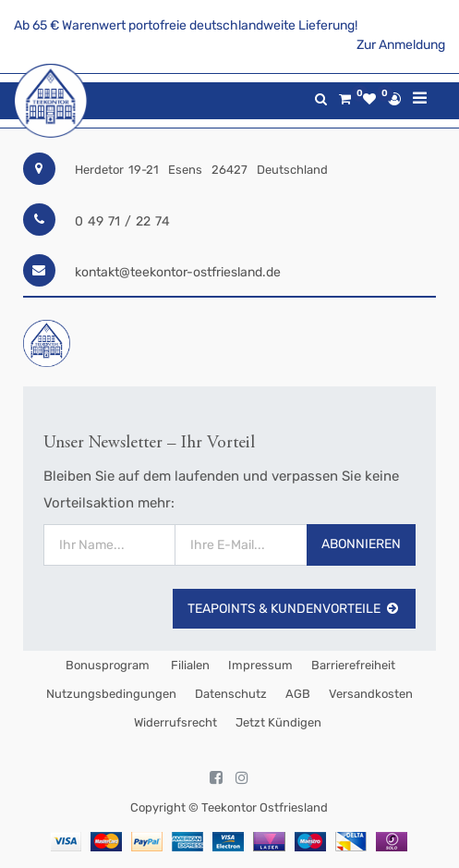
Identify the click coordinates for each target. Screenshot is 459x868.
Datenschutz (231, 694)
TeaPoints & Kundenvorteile (294, 609)
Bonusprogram (106, 665)
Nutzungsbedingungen (111, 694)
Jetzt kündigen (278, 722)
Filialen (189, 665)
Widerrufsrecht (175, 722)
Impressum (260, 665)
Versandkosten (371, 694)
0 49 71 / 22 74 (122, 221)
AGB (298, 694)
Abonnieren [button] (361, 544)
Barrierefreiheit (353, 665)
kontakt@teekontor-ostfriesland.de (178, 272)
